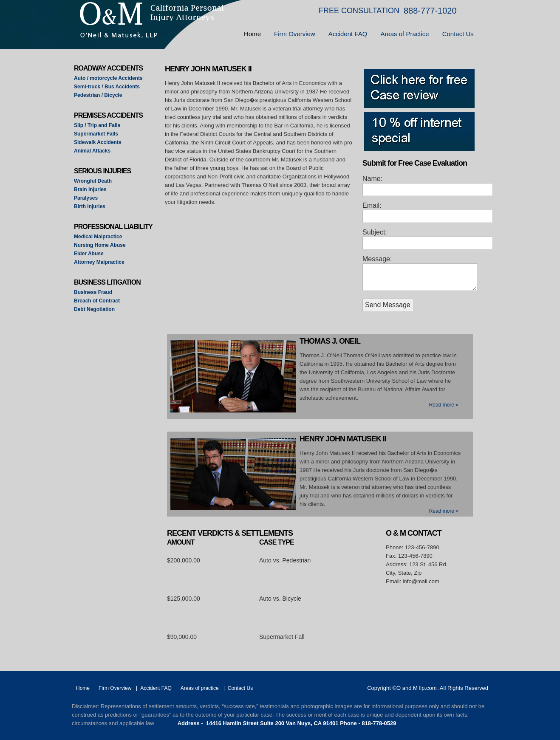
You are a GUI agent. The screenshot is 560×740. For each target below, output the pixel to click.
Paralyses (86, 198)
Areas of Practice (404, 34)
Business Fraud (93, 292)
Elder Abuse (89, 254)
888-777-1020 (430, 11)
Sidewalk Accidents (98, 142)
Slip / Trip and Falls (97, 125)
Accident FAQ (348, 34)
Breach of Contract (97, 301)
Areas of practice (200, 688)
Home (252, 34)
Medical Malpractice (98, 237)
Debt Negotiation (94, 309)
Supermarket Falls (96, 134)
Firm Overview (295, 34)
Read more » (444, 405)
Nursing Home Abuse (100, 245)
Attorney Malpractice (99, 262)
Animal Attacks (92, 151)
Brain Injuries (90, 189)
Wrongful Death (93, 181)
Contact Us (458, 34)
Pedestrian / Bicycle (98, 95)
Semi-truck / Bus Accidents (107, 87)
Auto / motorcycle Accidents (108, 78)
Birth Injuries (90, 206)
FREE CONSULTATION (359, 11)
